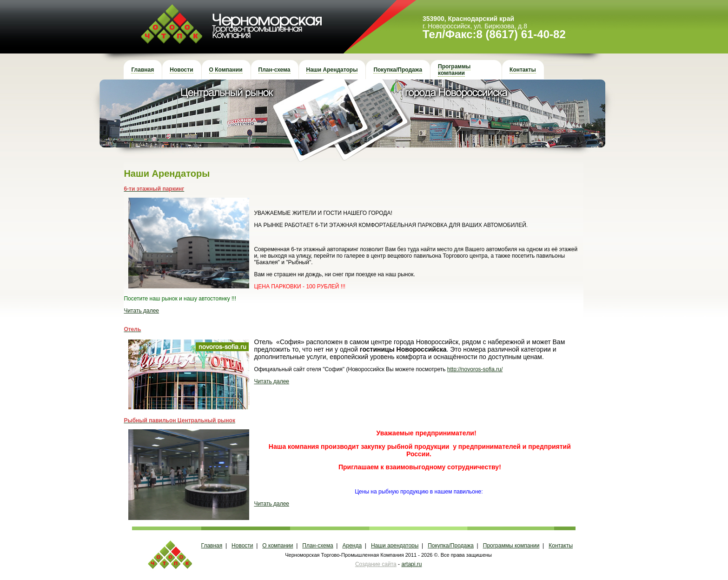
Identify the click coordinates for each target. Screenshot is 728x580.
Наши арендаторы (395, 546)
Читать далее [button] (141, 311)
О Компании (226, 70)
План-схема (275, 70)
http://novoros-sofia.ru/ (475, 369)
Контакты (523, 70)
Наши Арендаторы (332, 70)
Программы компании (454, 70)
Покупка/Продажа (398, 70)
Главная (142, 70)
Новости (181, 70)
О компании (278, 546)
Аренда (352, 546)
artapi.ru (411, 564)
